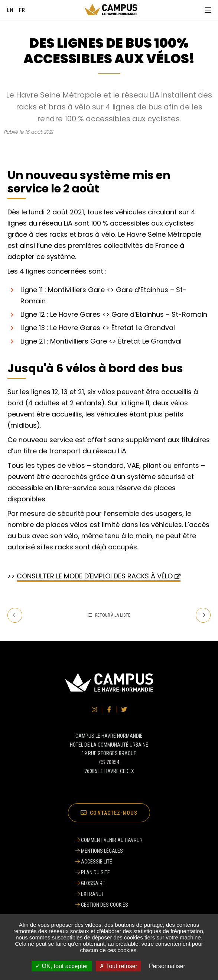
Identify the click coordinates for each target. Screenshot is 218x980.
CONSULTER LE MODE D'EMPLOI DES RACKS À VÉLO (95, 576)
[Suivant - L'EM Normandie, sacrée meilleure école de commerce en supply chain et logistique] (203, 615)
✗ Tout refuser (118, 966)
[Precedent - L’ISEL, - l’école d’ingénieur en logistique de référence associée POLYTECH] (15, 615)
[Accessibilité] (109, 862)
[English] (10, 10)
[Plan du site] (109, 872)
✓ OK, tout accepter (62, 966)
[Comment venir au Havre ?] (109, 840)
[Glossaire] (109, 883)
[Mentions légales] (109, 851)
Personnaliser (167, 966)
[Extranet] (109, 894)
